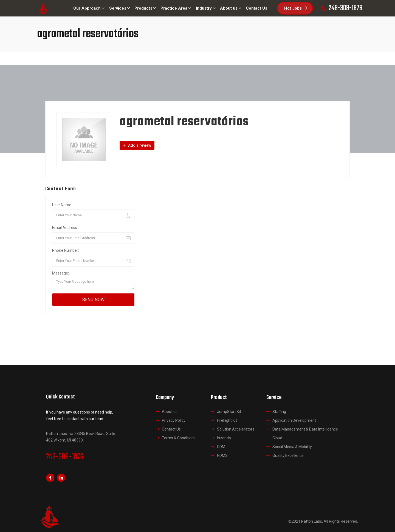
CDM (221, 447)
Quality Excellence (288, 455)
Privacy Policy (174, 420)
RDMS (222, 455)
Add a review (137, 145)
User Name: (62, 205)
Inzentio (224, 438)
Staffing (279, 412)
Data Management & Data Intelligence (305, 429)
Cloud (277, 438)
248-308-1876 (65, 457)
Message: (60, 273)
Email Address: (65, 228)
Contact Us (171, 429)
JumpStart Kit (229, 412)
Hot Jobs (296, 8)
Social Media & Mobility (292, 447)
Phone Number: (66, 250)
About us (170, 412)
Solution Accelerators (236, 429)
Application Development (294, 420)
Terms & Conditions (179, 438)
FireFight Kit (227, 420)
